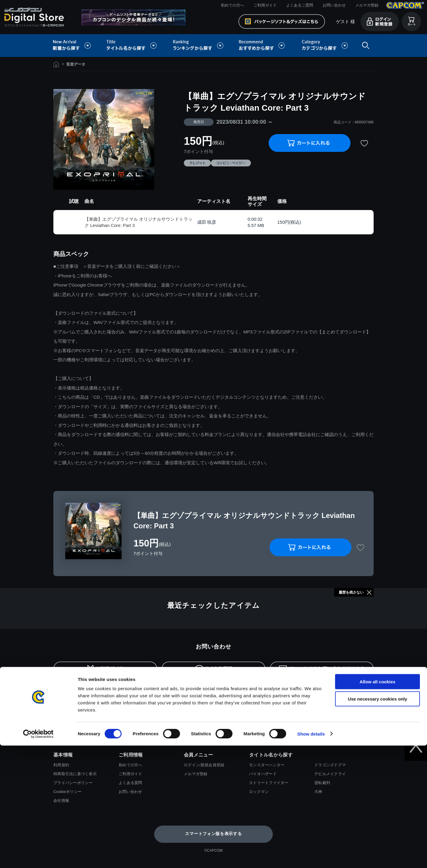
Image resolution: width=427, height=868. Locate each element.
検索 (364, 46)
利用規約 (61, 765)
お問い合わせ (334, 5)
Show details (311, 856)
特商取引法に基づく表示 (75, 774)
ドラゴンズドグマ (330, 765)
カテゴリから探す (325, 46)
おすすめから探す (263, 46)
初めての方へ (232, 5)
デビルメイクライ (330, 774)
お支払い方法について (81, 689)
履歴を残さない (351, 592)
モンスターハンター (267, 765)
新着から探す (76, 46)
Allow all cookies (378, 804)
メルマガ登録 (367, 5)
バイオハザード (263, 774)
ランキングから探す (199, 46)
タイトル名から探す (132, 46)
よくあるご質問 (300, 5)
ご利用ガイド (265, 5)
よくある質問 (130, 783)
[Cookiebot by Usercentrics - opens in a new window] (38, 856)
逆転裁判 (322, 783)
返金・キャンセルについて (291, 689)
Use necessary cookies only (377, 822)
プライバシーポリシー (73, 783)
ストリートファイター (269, 783)
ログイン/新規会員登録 (204, 765)
